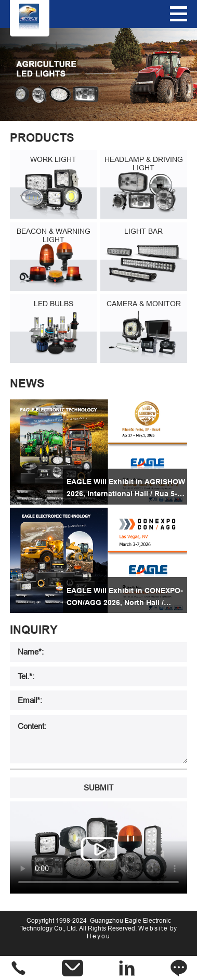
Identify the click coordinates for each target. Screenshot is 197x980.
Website (153, 928)
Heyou (99, 936)
